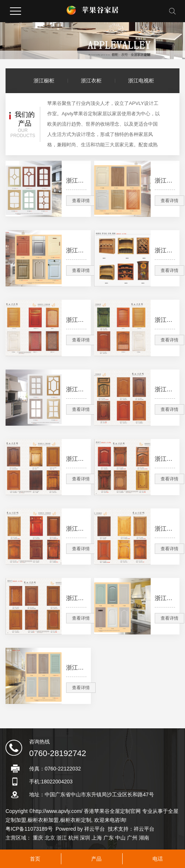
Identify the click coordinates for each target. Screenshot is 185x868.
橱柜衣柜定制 (76, 820)
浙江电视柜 (141, 81)
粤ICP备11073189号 (29, 829)
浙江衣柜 (91, 81)
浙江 (62, 838)
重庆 (38, 838)
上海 (97, 838)
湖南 (144, 838)
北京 (50, 838)
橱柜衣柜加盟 (43, 820)
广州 (132, 838)
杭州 (73, 838)
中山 (120, 838)
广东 (109, 838)
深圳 (85, 838)
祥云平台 (95, 829)
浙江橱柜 (44, 81)
